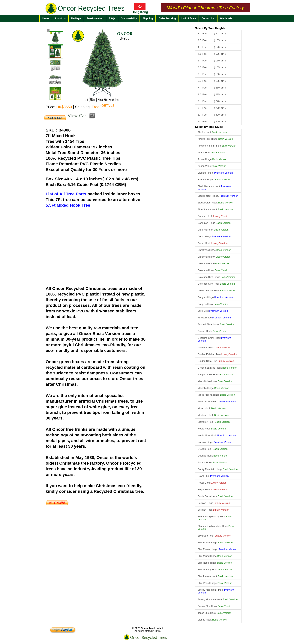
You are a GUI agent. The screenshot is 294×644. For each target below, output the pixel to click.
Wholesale (226, 18)
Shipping (148, 18)
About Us (60, 18)
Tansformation (95, 18)
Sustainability (129, 18)
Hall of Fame (189, 18)
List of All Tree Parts (67, 194)
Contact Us (208, 18)
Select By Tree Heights (210, 28)
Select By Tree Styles (209, 127)
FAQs (112, 18)
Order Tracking (167, 18)
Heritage (76, 18)
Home (46, 18)
